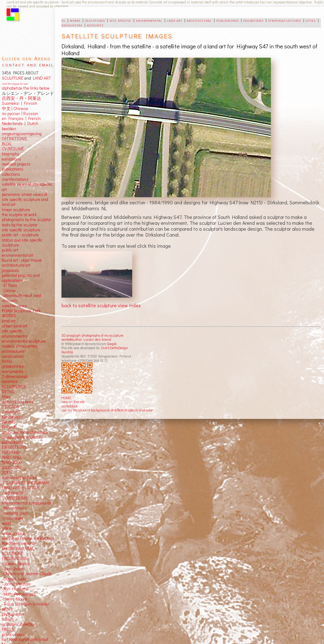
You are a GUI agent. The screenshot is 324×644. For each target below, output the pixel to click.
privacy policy (13, 634)
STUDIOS (11, 407)
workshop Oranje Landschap (28, 538)
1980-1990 (12, 457)
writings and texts (18, 402)
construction (13, 356)
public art (10, 250)
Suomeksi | (12, 103)
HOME (66, 398)
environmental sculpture (24, 341)
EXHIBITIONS (14, 447)
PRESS (8, 629)
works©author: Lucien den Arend (86, 339)
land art (175, 20)
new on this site (73, 402)
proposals (10, 270)
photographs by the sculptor (27, 220)
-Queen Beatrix (16, 564)
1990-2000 (12, 462)
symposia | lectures (19, 477)
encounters (72, 25)
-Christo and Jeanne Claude (27, 574)
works (75, 20)
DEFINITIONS (14, 139)
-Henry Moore (14, 599)
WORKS (9, 316)
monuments (13, 371)
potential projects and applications (21, 278)
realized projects (16, 164)
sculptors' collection (19, 624)
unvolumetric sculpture (22, 437)
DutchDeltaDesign (115, 348)
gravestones (13, 366)
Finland (8, 427)
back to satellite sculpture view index (101, 305)
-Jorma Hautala (16, 584)
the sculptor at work (19, 215)
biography (11, 154)
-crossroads (12, 518)
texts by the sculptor (20, 225)
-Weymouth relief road (21, 295)
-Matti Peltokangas (19, 594)
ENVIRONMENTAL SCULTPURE (18, 551)
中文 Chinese (15, 109)
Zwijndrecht (13, 493)
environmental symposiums (27, 503)
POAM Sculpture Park (21, 311)
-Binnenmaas (14, 508)
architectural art (16, 265)
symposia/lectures (285, 20)
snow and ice (13, 533)
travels (8, 619)
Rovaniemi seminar (19, 543)
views (22, 306)
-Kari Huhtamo (15, 589)
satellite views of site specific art (27, 187)
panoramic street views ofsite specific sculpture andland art (25, 200)
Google (112, 344)
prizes (7, 609)
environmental (149, 20)
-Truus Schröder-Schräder (25, 604)
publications (227, 20)
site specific (120, 20)
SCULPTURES (14, 387)
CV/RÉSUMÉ (13, 149)
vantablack (70, 406)
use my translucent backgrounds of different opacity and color (107, 410)
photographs (13, 614)
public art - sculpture (20, 235)
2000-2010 (12, 468)
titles (6, 397)
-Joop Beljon (13, 569)
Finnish (30, 103)
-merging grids (15, 513)
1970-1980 (11, 452)
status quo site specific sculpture (22, 242)
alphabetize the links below (26, 88)
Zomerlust (11, 412)
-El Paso (9, 285)
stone (7, 528)
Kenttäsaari (12, 417)
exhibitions (253, 20)
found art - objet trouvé (22, 260)
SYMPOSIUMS (15, 498)
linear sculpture (16, 210)
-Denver (9, 291)
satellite (9, 306)
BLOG (7, 144)
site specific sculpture (21, 230)
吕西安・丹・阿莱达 (21, 98)
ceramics (10, 381)
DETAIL (8, 392)
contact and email (28, 64)
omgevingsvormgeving (22, 134)
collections (11, 174)
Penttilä (67, 352)
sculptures (95, 20)
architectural (199, 20)
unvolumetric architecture (25, 432)
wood (6, 523)
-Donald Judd (14, 579)
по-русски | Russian (20, 113)
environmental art (18, 255)
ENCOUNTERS (15, 558)
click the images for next (15, 84)
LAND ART (41, 78)
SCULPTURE (13, 78)
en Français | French (21, 118)
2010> (7, 473)
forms (7, 361)
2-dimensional (15, 376)
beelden (9, 129)
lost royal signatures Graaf (25, 639)
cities (311, 20)
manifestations (15, 179)
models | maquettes (20, 346)
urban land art (15, 326)
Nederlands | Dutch (20, 123)
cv (63, 20)
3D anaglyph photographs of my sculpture (92, 335)
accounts (95, 25)
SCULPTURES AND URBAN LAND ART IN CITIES (25, 485)
